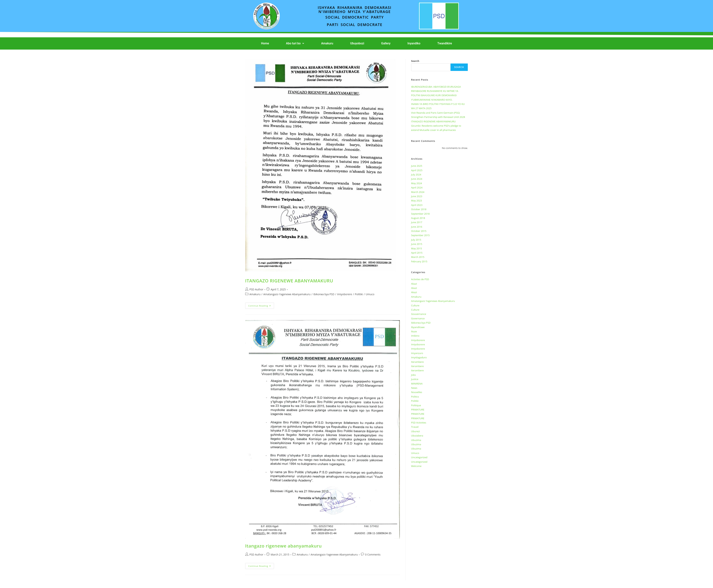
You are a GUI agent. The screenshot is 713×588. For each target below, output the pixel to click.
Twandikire (445, 43)
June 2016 (417, 227)
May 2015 (417, 248)
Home (265, 43)
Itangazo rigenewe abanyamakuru (284, 546)
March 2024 (418, 192)
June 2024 (417, 179)
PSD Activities (419, 423)
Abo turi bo (295, 43)
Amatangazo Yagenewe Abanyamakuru (287, 294)
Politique (416, 405)
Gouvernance (419, 314)
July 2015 (416, 240)
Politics (415, 397)
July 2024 (416, 175)
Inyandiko (414, 43)
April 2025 (417, 170)
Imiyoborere (345, 294)
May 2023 (417, 201)
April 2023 (417, 205)
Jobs (413, 375)
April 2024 (417, 188)
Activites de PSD (420, 279)
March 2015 (418, 257)
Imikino (415, 336)
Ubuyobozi (357, 43)
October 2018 (419, 209)
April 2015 (417, 253)
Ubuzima (416, 440)
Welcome (416, 466)
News (414, 388)
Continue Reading (261, 305)
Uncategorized (419, 457)
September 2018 (420, 214)
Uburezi (416, 431)
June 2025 (417, 166)
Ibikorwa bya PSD (324, 294)
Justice (415, 379)
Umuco (370, 294)
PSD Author (256, 289)
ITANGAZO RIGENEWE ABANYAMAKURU (289, 281)
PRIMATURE (418, 410)
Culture (415, 305)
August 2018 (418, 218)
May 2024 (417, 183)
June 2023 (417, 196)
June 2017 (417, 222)
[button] (295, 43)
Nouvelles (417, 392)
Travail (415, 427)
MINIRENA (417, 384)
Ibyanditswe (418, 327)
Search (415, 61)
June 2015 (417, 244)
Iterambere (417, 362)
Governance (418, 318)
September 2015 (420, 235)
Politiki (359, 294)
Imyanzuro (417, 353)
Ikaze (414, 331)
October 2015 (419, 231)
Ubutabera (417, 436)
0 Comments (373, 554)
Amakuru (327, 43)
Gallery (386, 43)
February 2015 (419, 261)
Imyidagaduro (419, 357)
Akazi (414, 284)
